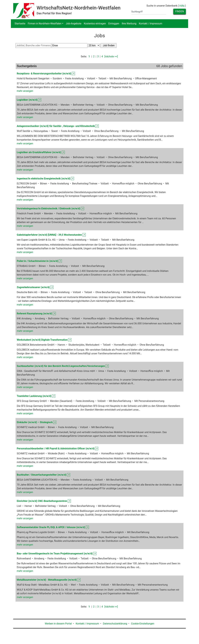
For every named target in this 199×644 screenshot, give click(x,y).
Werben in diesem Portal (58, 624)
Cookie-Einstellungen (143, 624)
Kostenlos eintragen (95, 24)
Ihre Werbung (129, 24)
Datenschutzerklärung (115, 624)
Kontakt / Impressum (150, 24)
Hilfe (182, 6)
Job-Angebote (74, 24)
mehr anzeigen (25, 91)
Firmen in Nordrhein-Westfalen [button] (45, 24)
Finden (180, 11)
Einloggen (114, 24)
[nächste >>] (111, 56)
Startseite (20, 24)
